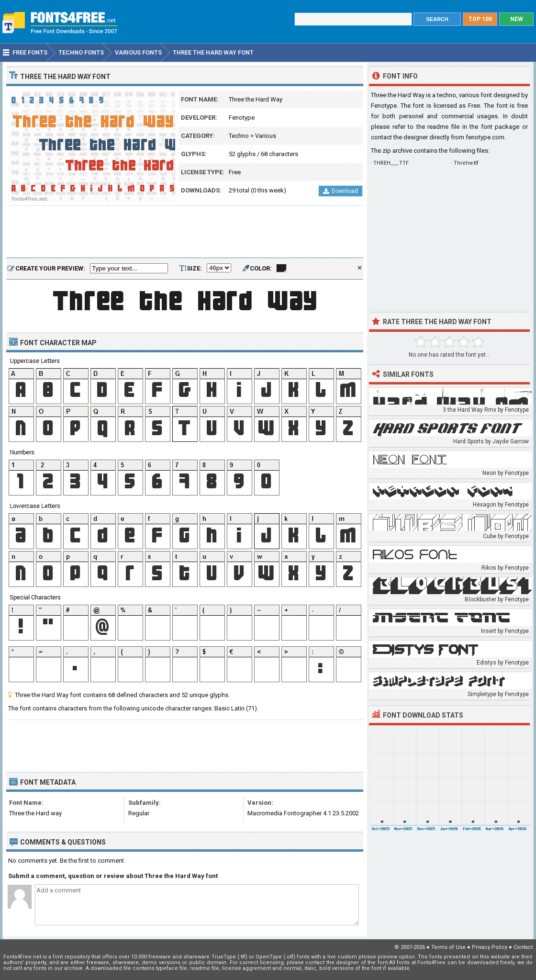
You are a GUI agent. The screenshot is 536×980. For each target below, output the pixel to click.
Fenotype (242, 118)
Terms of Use (448, 947)
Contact (523, 947)
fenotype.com (485, 137)
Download (341, 191)
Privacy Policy (490, 947)
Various (266, 136)
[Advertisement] (185, 232)
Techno (239, 136)
